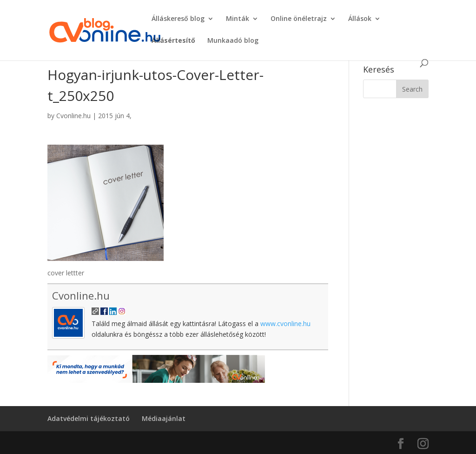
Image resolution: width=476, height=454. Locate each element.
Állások (360, 19)
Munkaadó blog (233, 41)
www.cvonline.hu (285, 324)
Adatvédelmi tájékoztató (89, 418)
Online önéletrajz (299, 19)
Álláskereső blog (178, 19)
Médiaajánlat (164, 418)
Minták (238, 19)
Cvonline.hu (73, 116)
